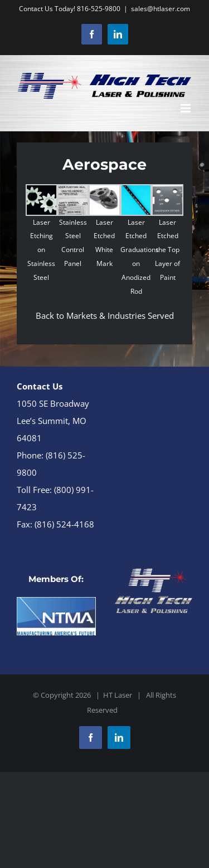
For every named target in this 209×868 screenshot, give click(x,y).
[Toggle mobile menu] (186, 108)
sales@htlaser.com (161, 9)
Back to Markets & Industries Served (105, 315)
